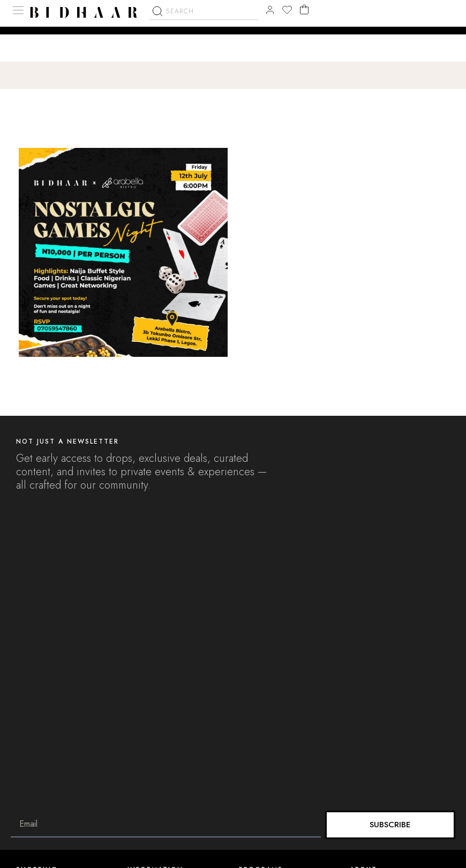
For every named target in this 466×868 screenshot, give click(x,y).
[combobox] (204, 38)
